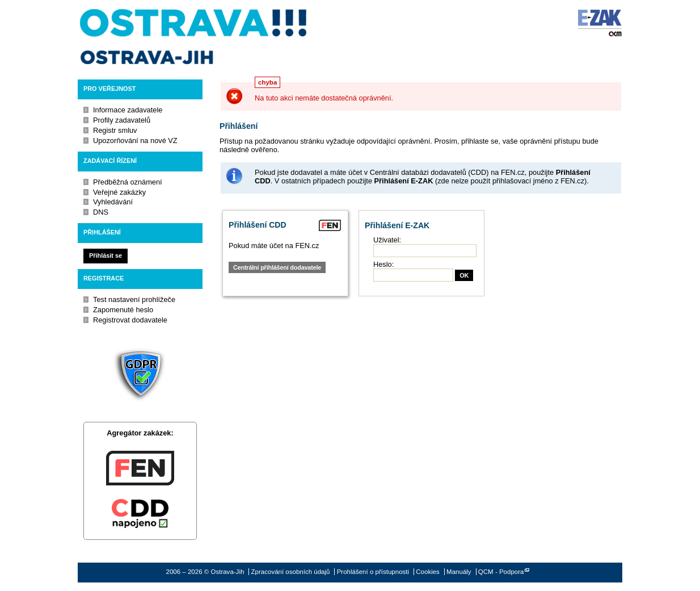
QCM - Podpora (501, 572)
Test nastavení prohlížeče (134, 299)
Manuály (459, 572)
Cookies (428, 572)
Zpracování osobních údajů (291, 572)
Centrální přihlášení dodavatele (277, 267)
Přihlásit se (106, 255)
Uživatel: (387, 240)
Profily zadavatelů (122, 120)
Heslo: (383, 264)
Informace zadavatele (128, 110)
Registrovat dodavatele (130, 320)
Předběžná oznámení (128, 182)
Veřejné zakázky (119, 192)
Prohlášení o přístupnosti (373, 572)
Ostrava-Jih (194, 37)
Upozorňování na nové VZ (135, 141)
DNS (101, 212)
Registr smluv (115, 130)
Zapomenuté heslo (123, 310)
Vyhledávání (113, 202)
